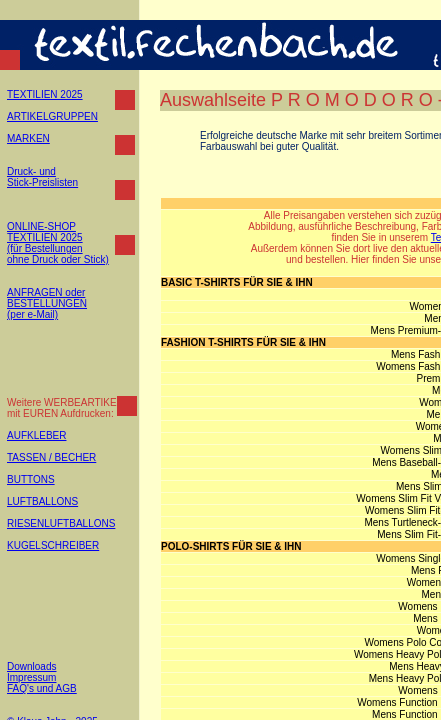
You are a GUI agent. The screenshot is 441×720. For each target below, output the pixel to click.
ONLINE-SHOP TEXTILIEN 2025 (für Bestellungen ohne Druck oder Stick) (58, 243)
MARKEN (28, 138)
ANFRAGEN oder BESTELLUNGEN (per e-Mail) (47, 303)
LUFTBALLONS (42, 501)
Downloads (31, 666)
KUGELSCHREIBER (53, 545)
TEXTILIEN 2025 (45, 94)
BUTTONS (31, 479)
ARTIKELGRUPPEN (52, 116)
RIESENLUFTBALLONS (61, 523)
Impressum (31, 677)
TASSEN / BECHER (51, 457)
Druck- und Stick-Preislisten (42, 177)
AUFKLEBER (36, 435)
